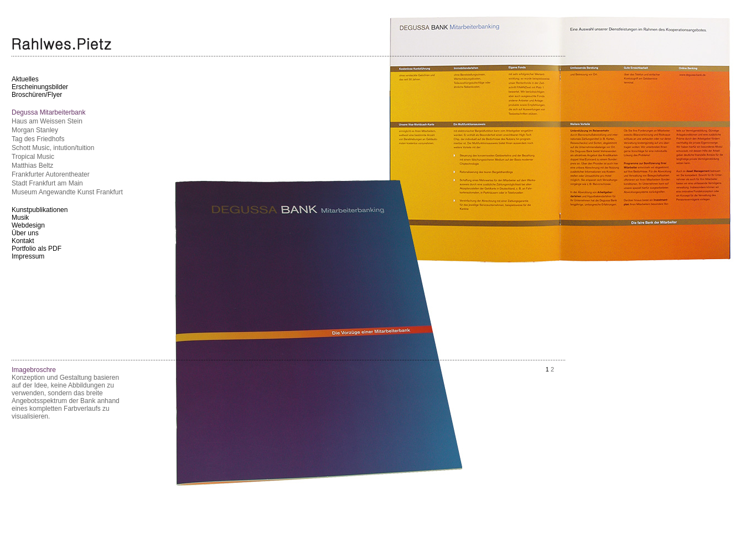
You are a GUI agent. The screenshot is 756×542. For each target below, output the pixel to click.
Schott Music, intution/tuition (53, 148)
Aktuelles (25, 79)
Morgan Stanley (35, 130)
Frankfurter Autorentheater (51, 174)
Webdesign (28, 225)
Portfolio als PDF (37, 249)
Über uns (25, 233)
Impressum (28, 256)
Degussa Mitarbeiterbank (48, 112)
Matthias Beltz (32, 166)
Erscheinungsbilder (40, 87)
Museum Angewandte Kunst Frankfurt (67, 192)
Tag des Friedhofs (38, 139)
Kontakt (23, 241)
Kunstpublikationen (40, 210)
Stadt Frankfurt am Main (47, 183)
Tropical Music (33, 157)
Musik (20, 218)
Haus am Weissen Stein (47, 121)
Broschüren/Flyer (37, 95)
